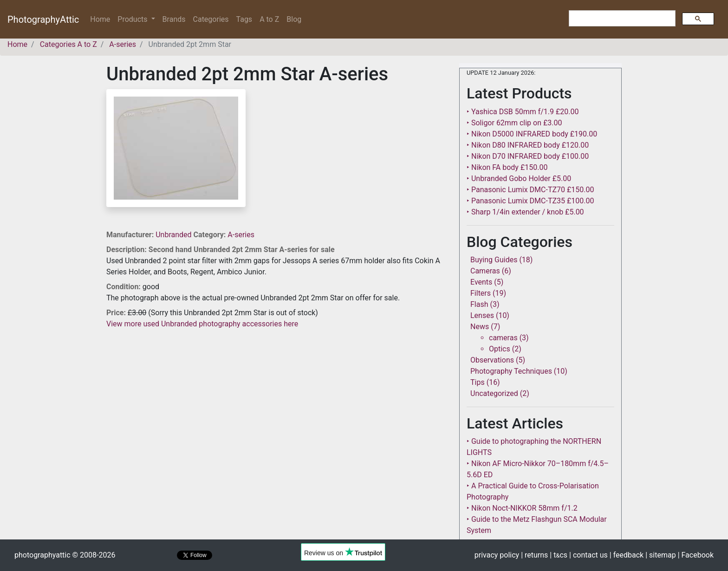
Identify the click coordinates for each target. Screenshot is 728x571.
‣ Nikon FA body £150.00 (507, 167)
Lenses (482, 315)
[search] (621, 19)
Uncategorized (494, 393)
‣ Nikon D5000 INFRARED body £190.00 (532, 134)
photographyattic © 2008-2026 (65, 555)
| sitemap (660, 555)
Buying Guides (494, 260)
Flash (479, 304)
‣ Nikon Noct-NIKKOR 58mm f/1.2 (522, 508)
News (480, 327)
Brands (174, 19)
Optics (500, 349)
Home (102, 19)
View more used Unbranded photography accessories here (202, 324)
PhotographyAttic (43, 19)
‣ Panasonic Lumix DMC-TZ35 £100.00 (530, 201)
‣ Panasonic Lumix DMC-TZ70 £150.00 (530, 190)
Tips (478, 382)
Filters (481, 293)
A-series (241, 235)
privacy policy (497, 555)
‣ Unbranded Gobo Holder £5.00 (519, 178)
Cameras (485, 271)
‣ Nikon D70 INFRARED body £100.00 (528, 156)
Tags (244, 19)
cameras (503, 338)
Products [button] (133, 19)
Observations (492, 360)
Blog (294, 19)
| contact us (588, 555)
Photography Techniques (511, 371)
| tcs (559, 555)
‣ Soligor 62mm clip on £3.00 (514, 123)
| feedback (627, 555)
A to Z (269, 19)
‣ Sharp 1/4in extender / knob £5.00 (525, 212)
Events (481, 282)
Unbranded (174, 235)
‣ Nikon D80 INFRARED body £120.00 (528, 145)
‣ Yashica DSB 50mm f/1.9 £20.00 (523, 112)
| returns (534, 555)
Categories (211, 19)
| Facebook (696, 555)
